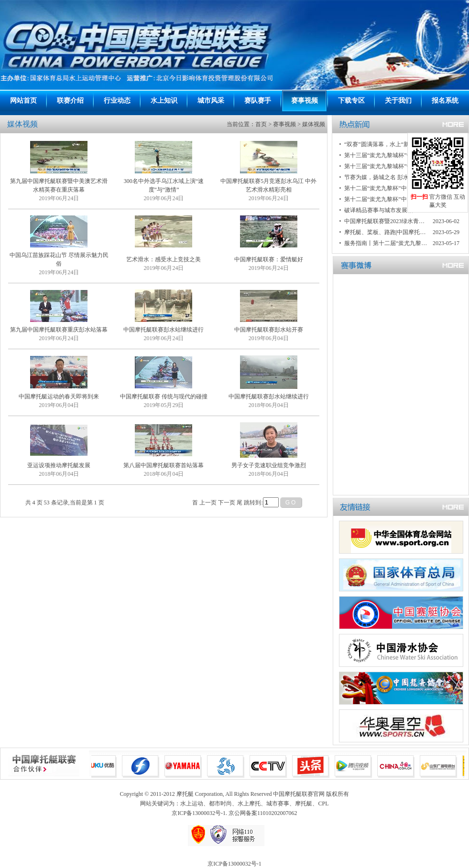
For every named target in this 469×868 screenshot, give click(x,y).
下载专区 (351, 101)
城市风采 (211, 101)
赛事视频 (305, 101)
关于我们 (398, 101)
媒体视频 (314, 124)
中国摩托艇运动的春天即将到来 (59, 396)
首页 (261, 124)
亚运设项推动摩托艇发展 (59, 465)
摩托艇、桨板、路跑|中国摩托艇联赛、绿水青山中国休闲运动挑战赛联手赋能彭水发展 (386, 232)
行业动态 (117, 101)
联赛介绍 (70, 101)
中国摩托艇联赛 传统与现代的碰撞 (164, 396)
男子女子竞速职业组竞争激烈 (269, 465)
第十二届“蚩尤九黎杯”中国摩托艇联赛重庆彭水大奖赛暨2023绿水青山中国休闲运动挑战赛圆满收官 (386, 188)
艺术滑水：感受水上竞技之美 (164, 259)
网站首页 (23, 101)
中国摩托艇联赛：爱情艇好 (269, 259)
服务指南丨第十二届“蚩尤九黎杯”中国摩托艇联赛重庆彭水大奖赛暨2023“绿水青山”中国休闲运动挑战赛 (386, 243)
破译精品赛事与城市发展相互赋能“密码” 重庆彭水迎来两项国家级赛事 (386, 210)
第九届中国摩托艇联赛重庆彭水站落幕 (59, 330)
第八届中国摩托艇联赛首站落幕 (164, 465)
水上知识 (164, 101)
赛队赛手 (258, 101)
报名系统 (445, 101)
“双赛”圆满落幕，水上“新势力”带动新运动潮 (386, 144)
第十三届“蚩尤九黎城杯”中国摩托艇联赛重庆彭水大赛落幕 (386, 155)
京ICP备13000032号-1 (234, 864)
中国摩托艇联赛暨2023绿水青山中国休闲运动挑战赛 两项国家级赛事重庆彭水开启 (386, 221)
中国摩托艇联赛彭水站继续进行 (164, 330)
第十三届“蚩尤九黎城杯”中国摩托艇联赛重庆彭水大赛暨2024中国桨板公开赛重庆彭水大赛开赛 (386, 166)
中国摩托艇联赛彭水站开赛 (269, 330)
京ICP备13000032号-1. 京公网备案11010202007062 (234, 813)
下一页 (227, 503)
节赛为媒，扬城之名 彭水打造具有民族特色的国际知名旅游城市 (386, 177)
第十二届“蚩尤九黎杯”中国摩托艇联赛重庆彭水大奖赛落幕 (386, 199)
